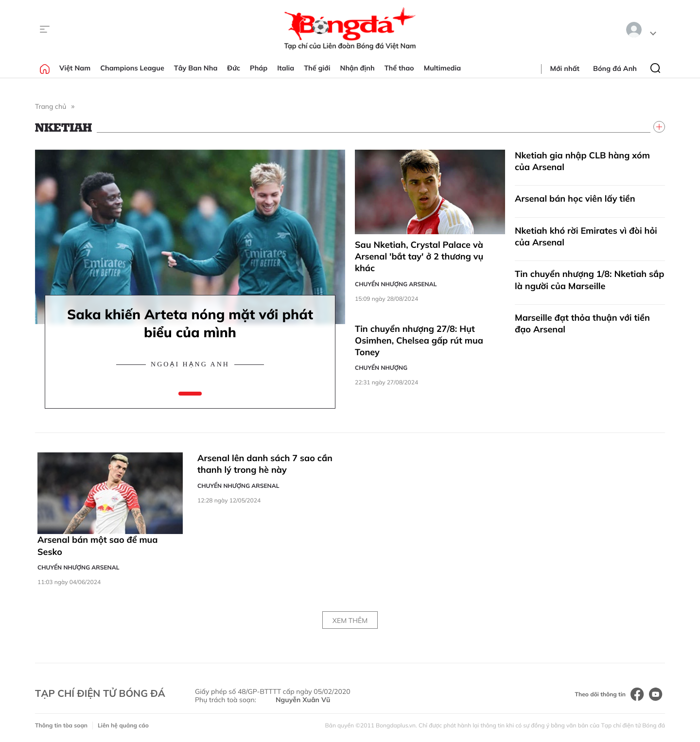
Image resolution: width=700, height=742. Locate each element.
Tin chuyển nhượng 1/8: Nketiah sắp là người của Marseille (589, 280)
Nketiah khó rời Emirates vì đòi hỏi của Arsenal (586, 236)
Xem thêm (350, 621)
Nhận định (358, 68)
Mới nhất (565, 69)
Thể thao (399, 68)
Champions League (132, 68)
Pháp (259, 68)
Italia (286, 68)
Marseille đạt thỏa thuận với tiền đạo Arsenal (582, 323)
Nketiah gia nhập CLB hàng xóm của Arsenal (582, 161)
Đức (234, 68)
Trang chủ (51, 106)
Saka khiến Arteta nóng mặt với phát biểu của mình (190, 323)
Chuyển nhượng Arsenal (396, 284)
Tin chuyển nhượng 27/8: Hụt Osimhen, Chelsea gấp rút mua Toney (419, 341)
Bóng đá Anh (615, 69)
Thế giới (317, 68)
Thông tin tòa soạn (61, 725)
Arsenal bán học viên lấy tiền (575, 198)
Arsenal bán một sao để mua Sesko (98, 545)
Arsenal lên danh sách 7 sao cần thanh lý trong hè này (265, 464)
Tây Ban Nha (196, 68)
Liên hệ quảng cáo (123, 725)
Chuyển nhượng (381, 368)
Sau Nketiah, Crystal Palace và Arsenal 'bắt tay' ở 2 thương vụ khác (419, 257)
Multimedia (443, 68)
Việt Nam (75, 68)
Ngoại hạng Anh (190, 365)
